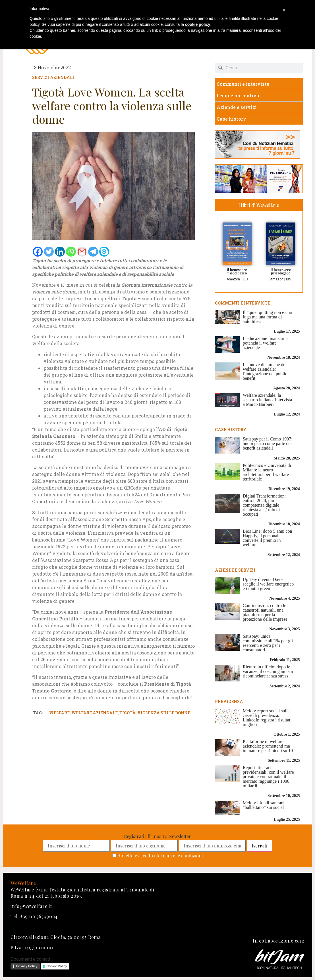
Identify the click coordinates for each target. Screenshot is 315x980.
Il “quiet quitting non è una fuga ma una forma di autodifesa (267, 317)
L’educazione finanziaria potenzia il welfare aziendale (265, 343)
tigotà (128, 713)
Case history (231, 119)
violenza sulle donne (164, 713)
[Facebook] (38, 252)
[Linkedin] (60, 252)
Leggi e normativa (238, 96)
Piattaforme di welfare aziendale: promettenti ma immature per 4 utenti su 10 (268, 746)
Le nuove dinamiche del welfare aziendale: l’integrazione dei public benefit (265, 371)
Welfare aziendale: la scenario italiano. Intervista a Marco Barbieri (268, 400)
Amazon (233, 279)
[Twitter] (49, 252)
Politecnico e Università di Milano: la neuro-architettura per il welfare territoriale (267, 472)
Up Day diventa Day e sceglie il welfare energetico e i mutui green (268, 584)
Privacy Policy (27, 966)
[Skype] (104, 252)
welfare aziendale (95, 713)
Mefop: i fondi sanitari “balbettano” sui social (263, 805)
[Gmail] (82, 252)
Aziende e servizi (237, 107)
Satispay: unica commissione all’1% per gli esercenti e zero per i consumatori (268, 643)
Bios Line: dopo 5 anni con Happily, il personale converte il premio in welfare (268, 538)
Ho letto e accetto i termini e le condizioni (160, 856)
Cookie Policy (57, 966)
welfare (59, 713)
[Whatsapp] (71, 252)
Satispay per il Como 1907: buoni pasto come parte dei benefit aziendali (268, 443)
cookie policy (198, 24)
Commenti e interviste (243, 84)
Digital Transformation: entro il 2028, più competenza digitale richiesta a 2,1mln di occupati (264, 505)
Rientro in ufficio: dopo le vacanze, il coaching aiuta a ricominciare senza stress (268, 671)
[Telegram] (93, 252)
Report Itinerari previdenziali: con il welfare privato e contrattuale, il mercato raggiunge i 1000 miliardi (268, 777)
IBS (245, 279)
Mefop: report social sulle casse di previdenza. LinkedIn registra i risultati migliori (267, 718)
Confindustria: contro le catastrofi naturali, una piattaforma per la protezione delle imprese (265, 612)
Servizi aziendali (53, 77)
